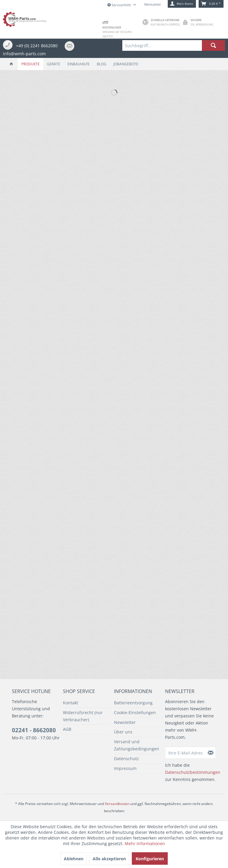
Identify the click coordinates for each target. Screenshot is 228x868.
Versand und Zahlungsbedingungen (137, 745)
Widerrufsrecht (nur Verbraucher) (83, 716)
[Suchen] (213, 45)
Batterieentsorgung (133, 703)
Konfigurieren (150, 859)
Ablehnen (74, 859)
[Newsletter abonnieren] (211, 753)
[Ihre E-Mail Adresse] (186, 753)
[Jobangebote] (126, 64)
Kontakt (71, 703)
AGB (67, 729)
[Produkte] (31, 64)
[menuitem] (174, 45)
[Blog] (102, 64)
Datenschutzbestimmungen (193, 772)
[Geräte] (54, 64)
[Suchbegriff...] (174, 45)
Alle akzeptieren (109, 859)
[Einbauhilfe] (79, 64)
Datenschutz (126, 759)
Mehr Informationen (145, 843)
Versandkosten (117, 804)
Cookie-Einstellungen (135, 712)
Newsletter (125, 722)
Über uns (123, 732)
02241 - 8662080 (34, 730)
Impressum (125, 768)
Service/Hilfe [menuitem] (120, 5)
